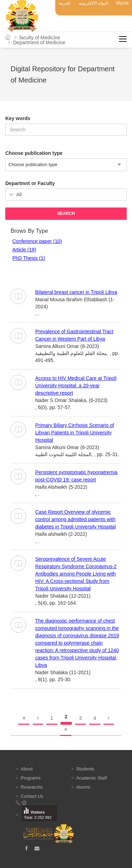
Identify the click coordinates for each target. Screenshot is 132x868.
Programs (31, 778)
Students (85, 769)
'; (66, 195)
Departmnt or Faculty (30, 183)
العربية (65, 3)
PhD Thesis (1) (29, 258)
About (27, 769)
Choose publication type (34, 153)
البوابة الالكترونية (93, 3)
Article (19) (24, 250)
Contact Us (32, 796)
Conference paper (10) (37, 241)
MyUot (122, 3)
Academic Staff (91, 778)
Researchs (32, 787)
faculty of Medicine (40, 38)
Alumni (83, 787)
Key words (18, 118)
